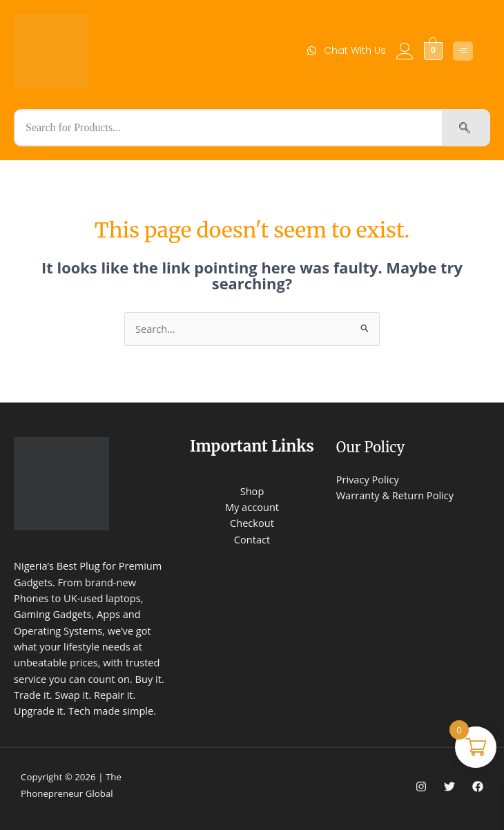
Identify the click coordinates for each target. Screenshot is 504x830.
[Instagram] (421, 786)
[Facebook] (478, 786)
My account (252, 507)
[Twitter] (449, 786)
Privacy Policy (368, 479)
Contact (252, 539)
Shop (252, 491)
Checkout (252, 523)
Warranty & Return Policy (395, 495)
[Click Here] (463, 51)
